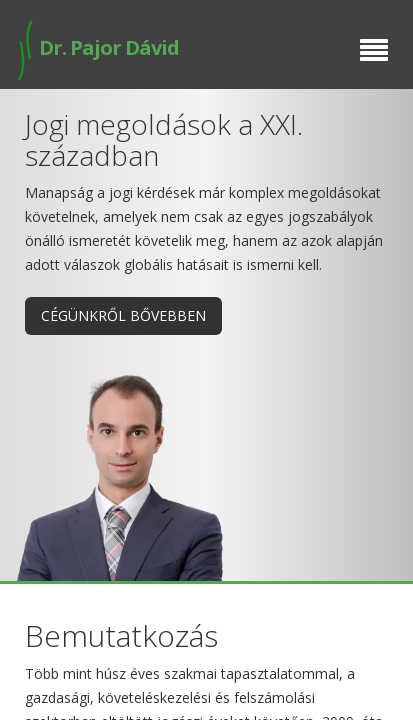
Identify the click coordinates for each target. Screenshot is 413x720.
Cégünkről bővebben (123, 315)
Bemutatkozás (121, 635)
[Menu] (374, 52)
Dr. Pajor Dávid (97, 47)
